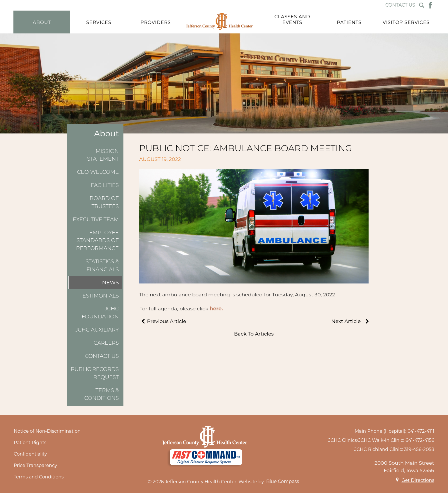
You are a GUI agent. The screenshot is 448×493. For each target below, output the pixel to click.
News (110, 283)
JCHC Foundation (100, 313)
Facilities (105, 185)
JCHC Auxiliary (97, 330)
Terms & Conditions (102, 394)
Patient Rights (30, 443)
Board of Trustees (104, 202)
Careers (106, 343)
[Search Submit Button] (422, 5)
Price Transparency (35, 465)
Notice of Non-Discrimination (47, 431)
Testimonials (99, 296)
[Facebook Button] (430, 5)
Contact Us (102, 356)
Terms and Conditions (39, 477)
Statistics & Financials (102, 265)
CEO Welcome (98, 172)
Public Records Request (95, 373)
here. (216, 309)
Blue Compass (283, 481)
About (106, 134)
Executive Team (96, 219)
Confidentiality (30, 454)
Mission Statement (103, 155)
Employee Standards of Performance (97, 240)
